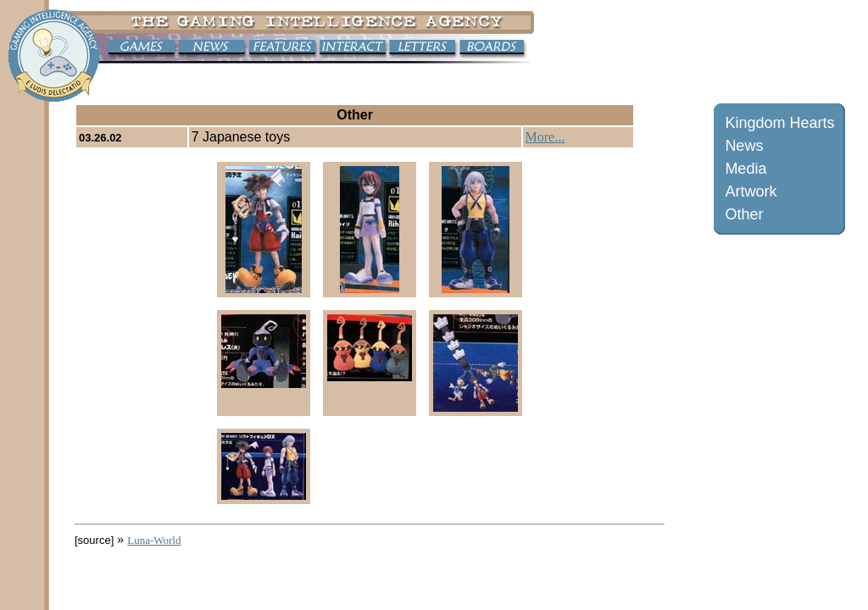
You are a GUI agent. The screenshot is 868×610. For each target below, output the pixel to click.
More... (545, 137)
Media (746, 169)
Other (744, 214)
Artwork (751, 191)
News (744, 146)
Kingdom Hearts (779, 123)
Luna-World (154, 540)
